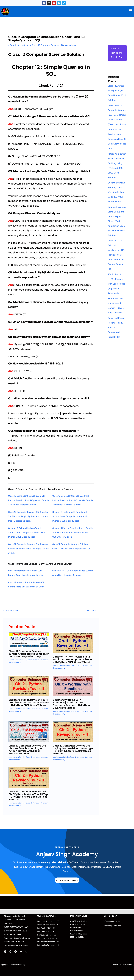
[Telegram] (16, 954)
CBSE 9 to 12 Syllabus (79, 924)
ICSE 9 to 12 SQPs (77, 940)
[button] (130, 10)
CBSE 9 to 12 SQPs (78, 927)
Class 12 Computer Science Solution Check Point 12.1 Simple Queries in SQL (72, 549)
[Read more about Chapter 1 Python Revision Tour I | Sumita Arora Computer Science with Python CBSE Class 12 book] (73, 643)
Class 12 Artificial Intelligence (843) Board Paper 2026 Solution (117, 97)
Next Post (92, 611)
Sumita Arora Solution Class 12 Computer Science (37, 45)
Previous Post (12, 611)
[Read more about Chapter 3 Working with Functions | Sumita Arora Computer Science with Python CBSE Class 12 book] (73, 689)
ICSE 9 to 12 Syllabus (79, 937)
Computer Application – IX (48, 924)
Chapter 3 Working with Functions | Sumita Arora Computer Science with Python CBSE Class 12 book (72, 516)
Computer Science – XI (47, 938)
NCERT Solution (76, 933)
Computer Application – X (48, 928)
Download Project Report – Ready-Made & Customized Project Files (117, 357)
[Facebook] (5, 954)
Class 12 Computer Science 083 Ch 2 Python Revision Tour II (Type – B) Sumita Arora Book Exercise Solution (72, 500)
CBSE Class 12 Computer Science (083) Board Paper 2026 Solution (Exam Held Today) (115, 125)
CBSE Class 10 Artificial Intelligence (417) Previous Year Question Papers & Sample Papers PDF (117, 284)
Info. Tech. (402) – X (46, 934)
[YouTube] (21, 954)
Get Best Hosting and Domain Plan (117, 54)
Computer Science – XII (47, 941)
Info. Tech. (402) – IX (46, 931)
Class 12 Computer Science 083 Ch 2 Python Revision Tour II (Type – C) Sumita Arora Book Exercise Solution (28, 500)
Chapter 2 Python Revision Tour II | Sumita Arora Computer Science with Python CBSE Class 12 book (28, 533)
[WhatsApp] (26, 954)
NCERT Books (76, 930)
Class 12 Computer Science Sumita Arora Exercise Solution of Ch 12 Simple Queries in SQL (27, 549)
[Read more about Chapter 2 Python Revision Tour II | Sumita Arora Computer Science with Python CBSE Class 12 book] (29, 689)
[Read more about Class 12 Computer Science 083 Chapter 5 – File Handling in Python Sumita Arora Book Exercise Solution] (29, 734)
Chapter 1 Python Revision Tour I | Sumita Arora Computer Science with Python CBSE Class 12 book (72, 533)
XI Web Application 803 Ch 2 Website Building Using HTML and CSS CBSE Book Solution (116, 183)
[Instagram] (10, 954)
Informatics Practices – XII (48, 948)
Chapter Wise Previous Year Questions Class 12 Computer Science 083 (116, 154)
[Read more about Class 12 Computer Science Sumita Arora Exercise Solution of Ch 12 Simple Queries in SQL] (29, 640)
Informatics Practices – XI (48, 945)
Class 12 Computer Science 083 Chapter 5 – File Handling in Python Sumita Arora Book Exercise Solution (28, 516)
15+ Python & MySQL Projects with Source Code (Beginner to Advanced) (116, 313)
